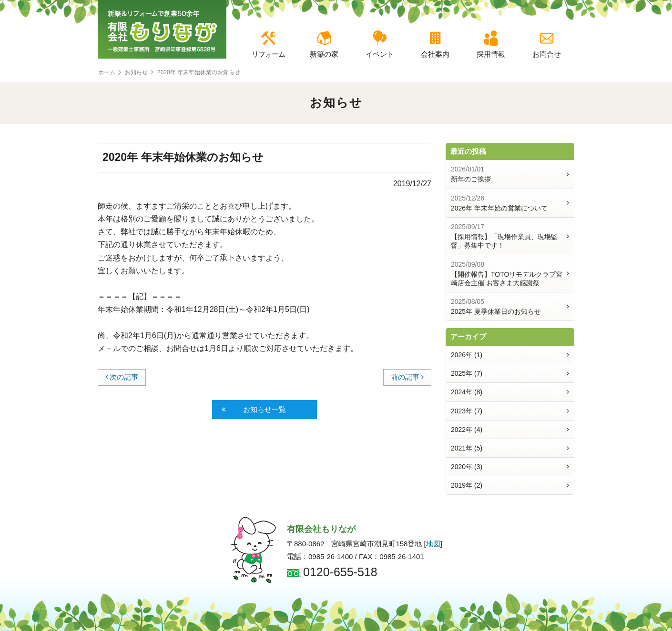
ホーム (110, 73)
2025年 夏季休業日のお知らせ (510, 306)
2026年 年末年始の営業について (510, 203)
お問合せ (547, 44)
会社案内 (435, 44)
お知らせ (139, 73)
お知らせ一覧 (254, 410)
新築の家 (324, 44)
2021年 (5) (510, 448)
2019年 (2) (510, 485)
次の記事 (122, 377)
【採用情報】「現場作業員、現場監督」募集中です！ (510, 236)
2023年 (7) (510, 411)
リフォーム (268, 44)
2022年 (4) (510, 430)
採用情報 (491, 44)
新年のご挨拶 (510, 174)
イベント (380, 44)
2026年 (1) (510, 355)
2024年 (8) (510, 392)
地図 (433, 544)
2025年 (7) (510, 373)
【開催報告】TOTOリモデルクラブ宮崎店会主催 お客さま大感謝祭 (510, 273)
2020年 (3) (510, 467)
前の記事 (407, 377)
